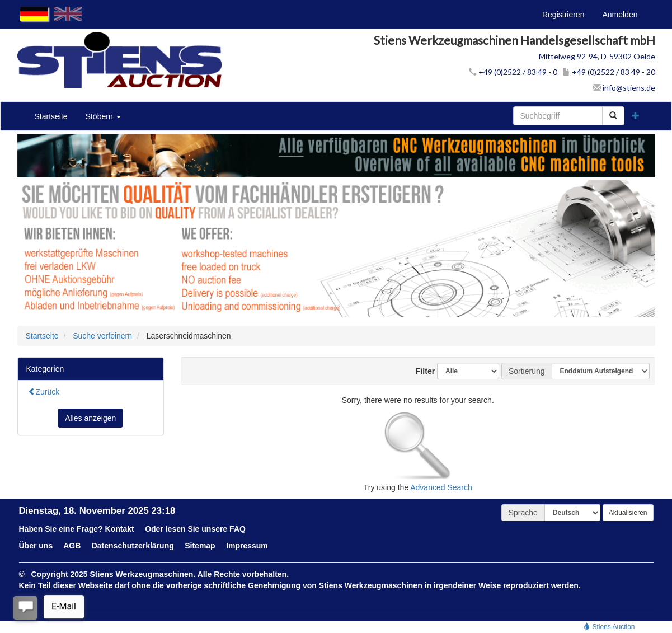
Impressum (247, 546)
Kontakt (120, 529)
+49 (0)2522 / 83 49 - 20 (609, 72)
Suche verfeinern (102, 336)
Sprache (523, 513)
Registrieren (563, 15)
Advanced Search (441, 487)
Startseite (51, 116)
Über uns (36, 546)
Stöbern (103, 116)
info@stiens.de (624, 88)
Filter (421, 371)
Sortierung (527, 371)
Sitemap (200, 546)
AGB (72, 546)
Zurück (44, 392)
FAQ (238, 529)
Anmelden (620, 15)
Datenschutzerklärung (133, 546)
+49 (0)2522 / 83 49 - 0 (513, 72)
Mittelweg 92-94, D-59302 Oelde (597, 56)
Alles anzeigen (90, 418)
